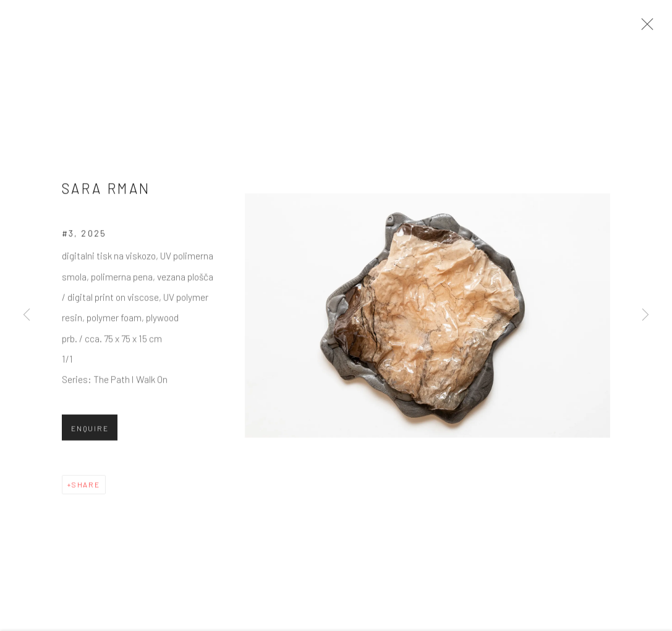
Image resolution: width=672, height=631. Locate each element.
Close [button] (644, 28)
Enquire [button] (90, 431)
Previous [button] (27, 315)
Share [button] (86, 488)
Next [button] (645, 315)
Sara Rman (106, 192)
